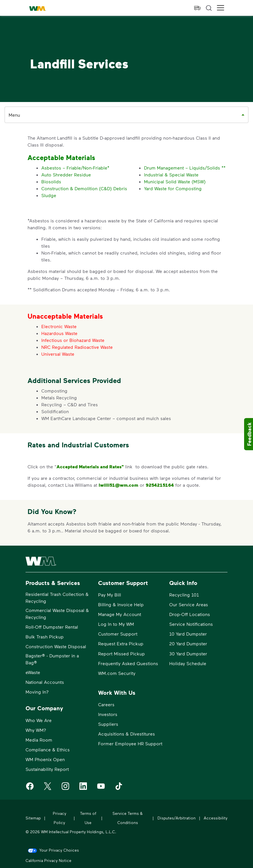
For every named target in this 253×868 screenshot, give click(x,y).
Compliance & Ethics (48, 749)
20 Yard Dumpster (188, 643)
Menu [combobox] (14, 115)
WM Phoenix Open (45, 759)
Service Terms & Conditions (128, 818)
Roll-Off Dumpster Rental (52, 627)
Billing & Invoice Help (121, 604)
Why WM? (36, 730)
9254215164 (160, 485)
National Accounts (45, 682)
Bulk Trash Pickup (45, 637)
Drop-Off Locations (190, 614)
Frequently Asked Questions (128, 663)
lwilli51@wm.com (118, 485)
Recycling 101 (184, 595)
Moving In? (37, 692)
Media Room (39, 740)
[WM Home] (38, 9)
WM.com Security (117, 673)
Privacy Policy (60, 818)
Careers (106, 704)
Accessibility (216, 818)
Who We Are (39, 720)
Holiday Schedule (188, 663)
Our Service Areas (189, 604)
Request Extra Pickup (121, 643)
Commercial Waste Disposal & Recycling (57, 614)
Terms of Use (88, 818)
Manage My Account (120, 614)
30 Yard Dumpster (188, 654)
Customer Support (118, 634)
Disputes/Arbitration (177, 818)
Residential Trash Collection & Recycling (57, 597)
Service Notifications (191, 624)
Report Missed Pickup (121, 654)
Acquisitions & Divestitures (126, 734)
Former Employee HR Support (130, 743)
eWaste (33, 672)
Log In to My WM (116, 624)
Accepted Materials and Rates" (90, 467)
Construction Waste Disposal (56, 646)
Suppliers (108, 724)
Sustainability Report (47, 769)
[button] (221, 8)
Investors (108, 714)
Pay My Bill (110, 595)
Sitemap (33, 818)
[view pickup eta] (197, 8)
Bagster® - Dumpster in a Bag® (52, 659)
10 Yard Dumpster (188, 634)
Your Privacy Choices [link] (59, 850)
